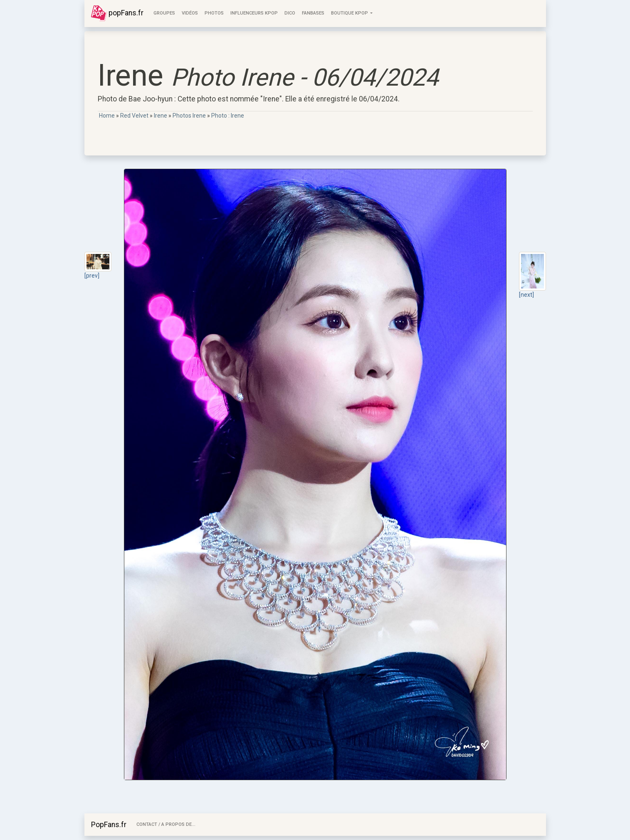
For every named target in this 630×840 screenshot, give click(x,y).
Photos (214, 13)
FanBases (313, 13)
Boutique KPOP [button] (350, 13)
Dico (290, 13)
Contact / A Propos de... (166, 824)
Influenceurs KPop (254, 13)
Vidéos (190, 13)
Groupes (164, 13)
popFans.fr (117, 13)
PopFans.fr (109, 825)
